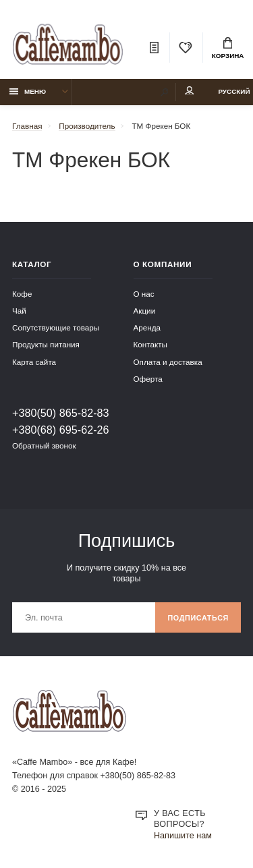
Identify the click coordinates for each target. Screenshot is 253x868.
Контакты (150, 344)
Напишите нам (183, 836)
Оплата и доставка (168, 362)
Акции (145, 311)
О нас (144, 294)
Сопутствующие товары (56, 327)
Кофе (22, 294)
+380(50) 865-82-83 (61, 413)
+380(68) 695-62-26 (61, 430)
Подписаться (198, 618)
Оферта (148, 379)
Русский (234, 91)
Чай (19, 311)
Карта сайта (34, 362)
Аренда (147, 327)
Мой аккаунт (190, 91)
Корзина (228, 49)
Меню (28, 91)
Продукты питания (46, 344)
